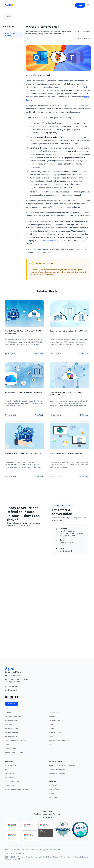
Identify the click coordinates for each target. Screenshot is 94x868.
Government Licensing (57, 774)
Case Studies (9, 774)
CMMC (7, 744)
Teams (51, 736)
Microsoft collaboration (44, 241)
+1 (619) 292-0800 (11, 686)
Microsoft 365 (10, 724)
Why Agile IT (53, 785)
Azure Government (11, 720)
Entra (50, 744)
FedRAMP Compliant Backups (15, 740)
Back (8, 17)
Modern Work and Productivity (10, 35)
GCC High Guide (11, 766)
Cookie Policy (20, 853)
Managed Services (11, 732)
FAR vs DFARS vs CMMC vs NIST (16, 790)
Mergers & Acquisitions (13, 716)
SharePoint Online (11, 728)
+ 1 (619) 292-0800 (67, 543)
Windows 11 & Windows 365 (59, 740)
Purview (51, 728)
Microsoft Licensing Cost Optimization (62, 766)
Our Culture (53, 797)
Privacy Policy (9, 853)
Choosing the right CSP (57, 770)
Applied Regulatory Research (15, 752)
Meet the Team (54, 789)
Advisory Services (11, 736)
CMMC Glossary (11, 786)
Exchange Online (55, 720)
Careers (51, 793)
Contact (80, 5)
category (47, 275)
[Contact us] (24, 587)
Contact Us (12, 704)
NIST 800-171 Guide (12, 782)
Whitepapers (9, 778)
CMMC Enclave (10, 748)
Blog (6, 770)
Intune (51, 724)
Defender (52, 716)
